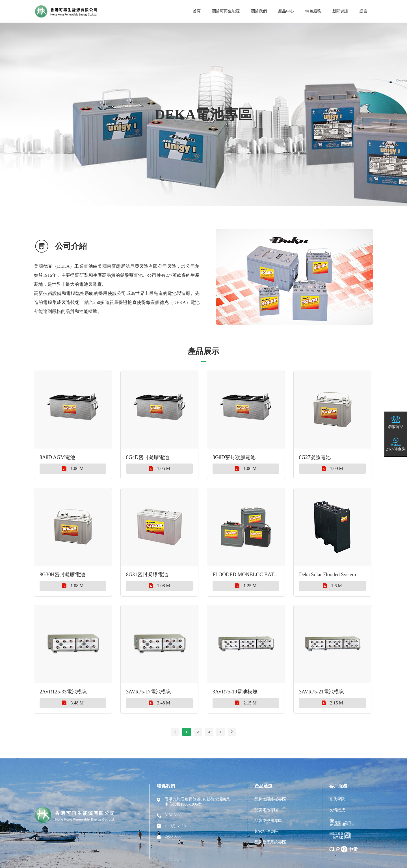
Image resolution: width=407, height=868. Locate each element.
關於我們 (259, 11)
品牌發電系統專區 (270, 842)
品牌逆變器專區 (268, 821)
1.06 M (73, 468)
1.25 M (246, 586)
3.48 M (73, 703)
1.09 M (332, 468)
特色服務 (313, 11)
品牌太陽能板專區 (270, 799)
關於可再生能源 (226, 11)
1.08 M (73, 586)
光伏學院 (337, 799)
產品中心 (286, 11)
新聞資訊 (340, 11)
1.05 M (159, 468)
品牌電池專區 (266, 810)
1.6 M (332, 586)
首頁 (197, 11)
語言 (363, 11)
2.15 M (246, 703)
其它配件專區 (266, 831)
